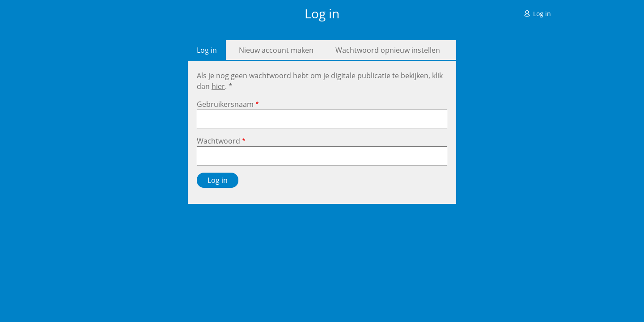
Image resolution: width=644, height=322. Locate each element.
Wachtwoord (218, 141)
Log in (542, 14)
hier (218, 86)
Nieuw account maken (276, 50)
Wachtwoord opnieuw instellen (388, 50)
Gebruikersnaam (225, 104)
